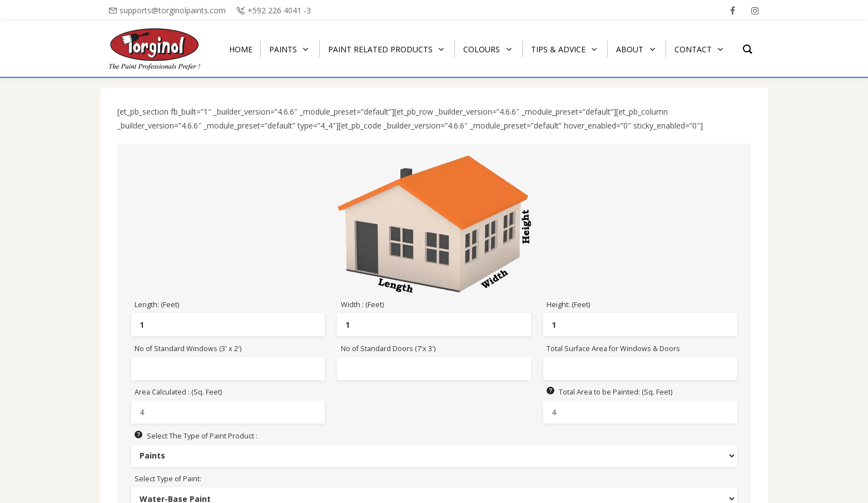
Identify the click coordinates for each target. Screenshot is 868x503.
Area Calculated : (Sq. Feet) (178, 392)
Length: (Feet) (157, 305)
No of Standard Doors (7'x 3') (388, 349)
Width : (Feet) (362, 305)
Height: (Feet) (568, 305)
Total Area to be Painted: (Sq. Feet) (609, 392)
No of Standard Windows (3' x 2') (188, 349)
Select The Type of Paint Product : (196, 436)
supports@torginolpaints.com (173, 10)
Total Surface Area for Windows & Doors (613, 349)
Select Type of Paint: (168, 479)
